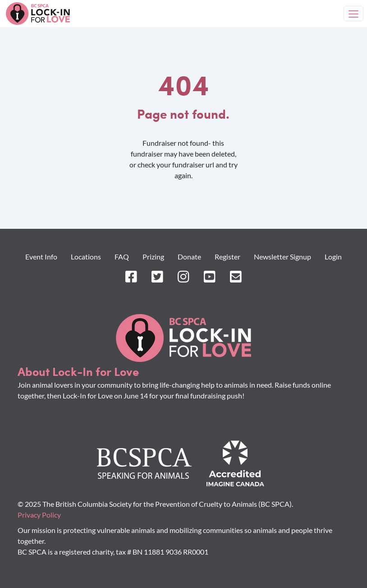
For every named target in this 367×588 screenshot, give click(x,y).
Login (333, 257)
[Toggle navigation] (353, 14)
